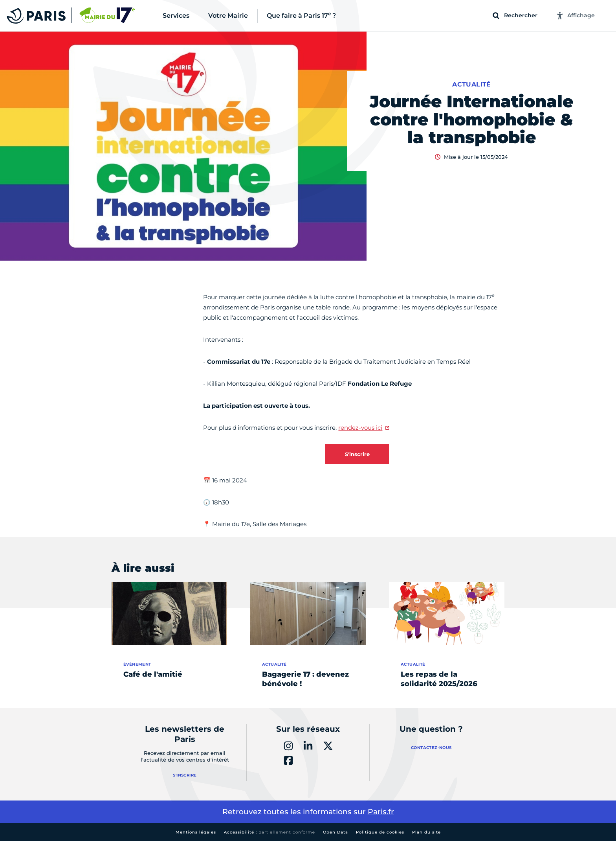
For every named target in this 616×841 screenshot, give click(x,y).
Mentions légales (196, 832)
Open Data (335, 832)
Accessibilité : (269, 832)
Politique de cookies (380, 832)
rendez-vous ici (360, 428)
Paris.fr (381, 812)
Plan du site (426, 832)
